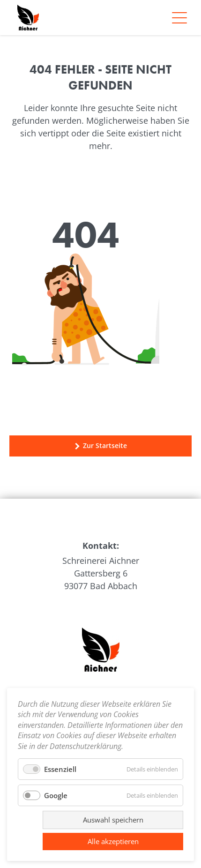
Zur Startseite (100, 446)
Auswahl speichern (113, 820)
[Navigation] (179, 18)
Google (56, 795)
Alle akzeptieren (113, 841)
